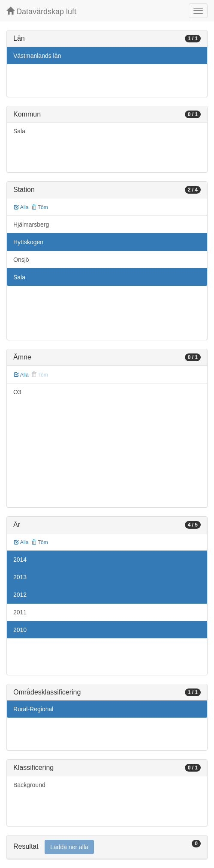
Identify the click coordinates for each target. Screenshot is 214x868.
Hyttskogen (28, 242)
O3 (17, 392)
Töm (40, 207)
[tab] (107, 847)
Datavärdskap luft (41, 11)
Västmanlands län (37, 56)
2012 (20, 595)
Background (29, 785)
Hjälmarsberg (31, 224)
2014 (20, 560)
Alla (21, 207)
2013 (20, 577)
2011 (20, 612)
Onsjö (21, 260)
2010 (20, 630)
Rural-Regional (33, 709)
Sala (19, 131)
